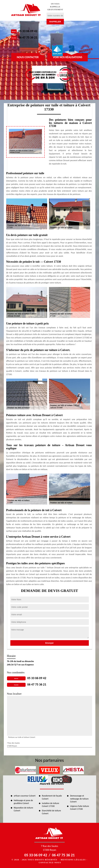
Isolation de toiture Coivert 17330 (51, 805)
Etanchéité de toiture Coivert (51, 812)
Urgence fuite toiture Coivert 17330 (80, 808)
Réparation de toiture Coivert (24, 809)
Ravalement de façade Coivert (52, 797)
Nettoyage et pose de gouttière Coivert (23, 802)
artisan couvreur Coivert (25, 796)
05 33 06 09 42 (28, 31)
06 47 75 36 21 (28, 37)
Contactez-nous (50, 863)
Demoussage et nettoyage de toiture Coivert (79, 799)
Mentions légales (73, 860)
